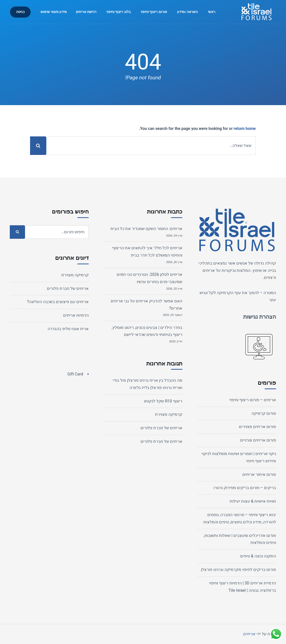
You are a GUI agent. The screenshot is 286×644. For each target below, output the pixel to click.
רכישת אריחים (86, 12)
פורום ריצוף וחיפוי (154, 12)
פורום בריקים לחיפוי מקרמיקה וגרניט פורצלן (238, 570)
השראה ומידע (187, 12)
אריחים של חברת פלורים (161, 428)
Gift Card (75, 374)
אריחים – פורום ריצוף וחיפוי (253, 400)
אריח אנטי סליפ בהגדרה (68, 329)
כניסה (20, 12)
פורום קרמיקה (264, 413)
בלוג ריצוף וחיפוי (119, 12)
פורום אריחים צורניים (258, 440)
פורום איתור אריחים (259, 474)
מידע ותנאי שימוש (54, 12)
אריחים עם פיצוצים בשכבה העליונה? (58, 302)
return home (245, 129)
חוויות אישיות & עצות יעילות (253, 501)
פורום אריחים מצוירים (257, 427)
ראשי (212, 12)
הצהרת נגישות (260, 317)
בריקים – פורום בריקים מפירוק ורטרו (245, 488)
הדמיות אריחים (76, 315)
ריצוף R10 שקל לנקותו (163, 401)
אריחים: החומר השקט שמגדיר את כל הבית (146, 229)
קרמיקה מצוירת (169, 414)
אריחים (209, 270)
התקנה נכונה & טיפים (258, 556)
